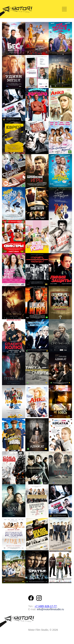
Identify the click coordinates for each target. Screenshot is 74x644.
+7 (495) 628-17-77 (46, 606)
